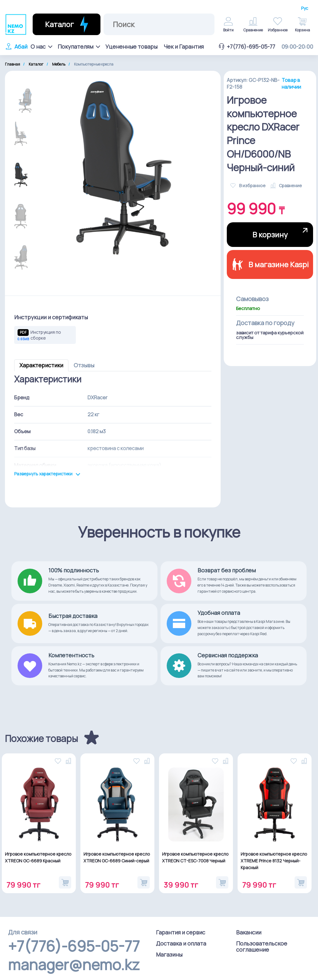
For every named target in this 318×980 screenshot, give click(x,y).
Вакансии (249, 932)
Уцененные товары (131, 46)
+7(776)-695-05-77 (247, 46)
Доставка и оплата (181, 943)
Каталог (36, 64)
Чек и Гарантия (184, 46)
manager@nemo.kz (74, 965)
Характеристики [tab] (41, 365)
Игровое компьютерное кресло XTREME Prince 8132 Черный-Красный (274, 861)
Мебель (59, 64)
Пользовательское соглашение (262, 946)
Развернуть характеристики (47, 474)
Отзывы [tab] (84, 365)
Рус (305, 8)
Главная (12, 64)
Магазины (169, 954)
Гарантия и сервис (181, 932)
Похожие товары (41, 739)
